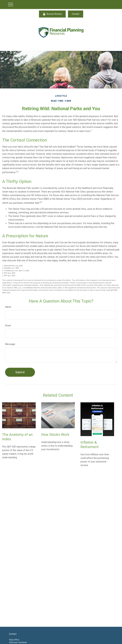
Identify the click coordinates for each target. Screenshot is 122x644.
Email (8, 326)
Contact (76, 14)
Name (8, 307)
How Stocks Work (55, 435)
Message (10, 344)
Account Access (52, 14)
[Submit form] (20, 372)
